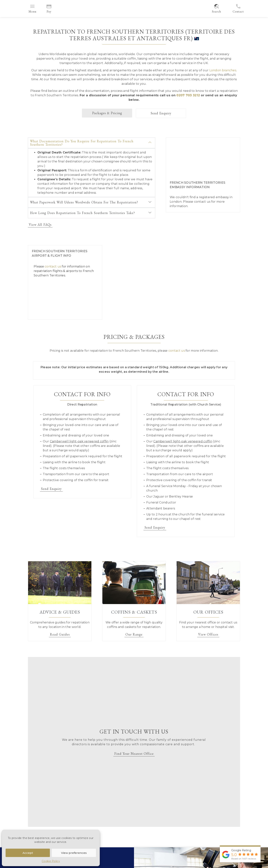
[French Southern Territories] (176, 282)
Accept (28, 853)
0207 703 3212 (188, 95)
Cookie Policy (51, 861)
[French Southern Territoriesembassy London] (203, 156)
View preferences (74, 853)
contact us (202, 202)
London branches (223, 70)
